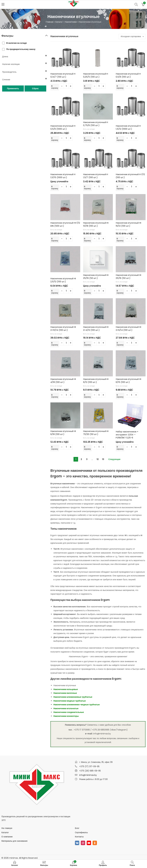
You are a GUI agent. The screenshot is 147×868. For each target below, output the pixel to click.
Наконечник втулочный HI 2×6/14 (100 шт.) (128, 328)
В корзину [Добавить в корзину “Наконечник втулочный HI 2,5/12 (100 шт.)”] (55, 292)
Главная (50, 22)
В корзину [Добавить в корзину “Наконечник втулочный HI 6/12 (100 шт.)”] (87, 396)
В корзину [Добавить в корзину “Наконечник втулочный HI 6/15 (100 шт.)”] (120, 396)
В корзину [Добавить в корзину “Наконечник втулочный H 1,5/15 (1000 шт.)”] (55, 188)
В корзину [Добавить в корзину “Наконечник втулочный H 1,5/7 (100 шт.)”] (87, 188)
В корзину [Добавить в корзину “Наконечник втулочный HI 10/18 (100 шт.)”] (87, 240)
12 (98, 459)
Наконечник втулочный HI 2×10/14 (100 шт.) (63, 328)
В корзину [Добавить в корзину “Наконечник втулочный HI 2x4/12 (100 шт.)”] (87, 344)
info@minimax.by (88, 775)
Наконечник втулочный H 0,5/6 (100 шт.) (128, 75)
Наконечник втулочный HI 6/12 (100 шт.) (96, 381)
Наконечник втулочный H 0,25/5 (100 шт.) (96, 75)
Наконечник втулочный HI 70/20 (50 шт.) (96, 433)
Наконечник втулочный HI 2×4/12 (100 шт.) (96, 328)
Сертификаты (81, 832)
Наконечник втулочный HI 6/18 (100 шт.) (63, 433)
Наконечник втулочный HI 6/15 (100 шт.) (128, 381)
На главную (7, 828)
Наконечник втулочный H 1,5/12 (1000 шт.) (128, 127)
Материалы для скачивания (14, 841)
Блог (77, 828)
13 (103, 459)
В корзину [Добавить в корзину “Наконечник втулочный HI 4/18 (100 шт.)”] (55, 396)
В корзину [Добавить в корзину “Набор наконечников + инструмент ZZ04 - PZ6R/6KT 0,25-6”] (120, 448)
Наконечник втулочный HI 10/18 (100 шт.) (96, 224)
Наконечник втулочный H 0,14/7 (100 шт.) (63, 75)
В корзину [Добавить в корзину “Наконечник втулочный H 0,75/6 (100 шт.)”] (87, 139)
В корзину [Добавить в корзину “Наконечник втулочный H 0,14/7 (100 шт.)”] (55, 87)
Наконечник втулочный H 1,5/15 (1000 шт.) (63, 176)
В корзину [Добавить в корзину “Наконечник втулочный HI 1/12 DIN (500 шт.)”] (55, 240)
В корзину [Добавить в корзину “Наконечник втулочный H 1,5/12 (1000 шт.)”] (120, 139)
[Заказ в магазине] (132, 37)
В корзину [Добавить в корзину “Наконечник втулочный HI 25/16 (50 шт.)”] (87, 292)
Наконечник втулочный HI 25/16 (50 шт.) (96, 277)
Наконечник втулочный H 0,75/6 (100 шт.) (96, 124)
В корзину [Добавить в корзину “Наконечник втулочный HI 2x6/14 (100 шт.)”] (120, 344)
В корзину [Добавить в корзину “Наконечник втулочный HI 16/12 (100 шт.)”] (120, 240)
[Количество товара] (66, 86)
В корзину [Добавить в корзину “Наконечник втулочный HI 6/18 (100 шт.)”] (55, 448)
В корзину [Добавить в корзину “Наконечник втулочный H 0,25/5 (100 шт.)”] (87, 87)
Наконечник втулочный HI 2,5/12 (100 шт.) (63, 280)
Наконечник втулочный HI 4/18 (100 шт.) (63, 381)
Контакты (79, 837)
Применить (13, 88)
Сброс (35, 88)
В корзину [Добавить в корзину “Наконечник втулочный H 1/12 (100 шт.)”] (120, 188)
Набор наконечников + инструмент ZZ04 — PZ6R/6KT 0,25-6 (127, 435)
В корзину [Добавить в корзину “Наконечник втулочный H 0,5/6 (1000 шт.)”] (55, 139)
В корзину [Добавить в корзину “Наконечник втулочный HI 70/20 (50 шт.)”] (87, 448)
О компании (7, 837)
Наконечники (71, 22)
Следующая (114, 459)
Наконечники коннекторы (66, 716)
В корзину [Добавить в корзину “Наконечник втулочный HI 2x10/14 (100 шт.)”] (55, 344)
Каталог (59, 22)
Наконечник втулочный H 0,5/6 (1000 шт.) (63, 127)
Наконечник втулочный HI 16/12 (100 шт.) (128, 224)
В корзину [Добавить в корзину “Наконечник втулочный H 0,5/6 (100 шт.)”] (120, 87)
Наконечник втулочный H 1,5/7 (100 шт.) (96, 176)
